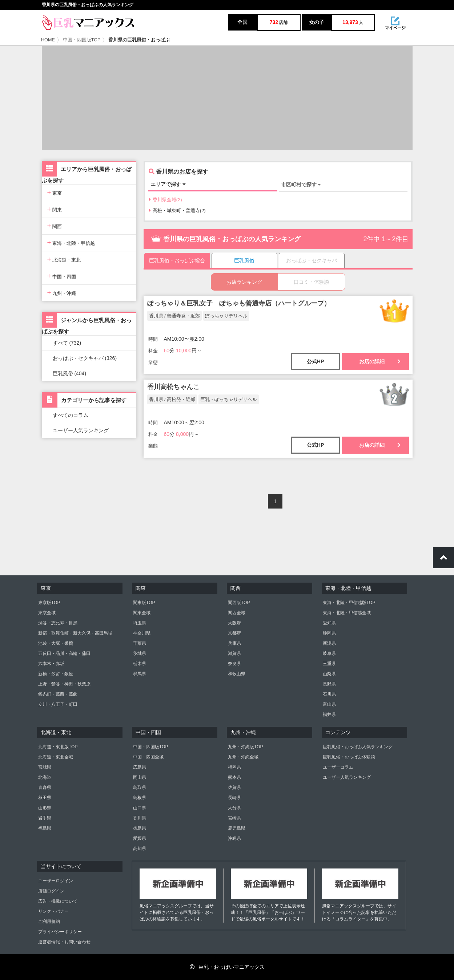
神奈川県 (142, 633)
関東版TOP (144, 603)
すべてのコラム (71, 415)
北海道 (45, 777)
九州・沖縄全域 (243, 757)
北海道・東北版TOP (58, 747)
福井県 (329, 714)
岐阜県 (329, 653)
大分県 (234, 808)
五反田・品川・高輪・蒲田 (64, 653)
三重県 (329, 664)
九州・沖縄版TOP (245, 747)
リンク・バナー (53, 911)
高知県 (140, 849)
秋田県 (45, 798)
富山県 (329, 704)
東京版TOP (49, 603)
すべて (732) (67, 343)
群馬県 (140, 674)
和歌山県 (237, 674)
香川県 (140, 818)
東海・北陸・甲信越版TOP (349, 603)
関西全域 (237, 613)
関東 (55, 209)
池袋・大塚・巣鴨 (56, 643)
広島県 (140, 767)
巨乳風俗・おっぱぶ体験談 (349, 757)
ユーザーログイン (56, 881)
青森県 (45, 787)
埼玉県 (140, 623)
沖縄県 (234, 838)
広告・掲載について (58, 901)
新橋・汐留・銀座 (56, 674)
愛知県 (329, 623)
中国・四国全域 (148, 757)
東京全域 (47, 613)
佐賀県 (234, 787)
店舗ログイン (51, 891)
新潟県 (329, 643)
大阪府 (234, 623)
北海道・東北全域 (56, 757)
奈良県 (234, 664)
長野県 (329, 684)
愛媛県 (140, 838)
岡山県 (140, 777)
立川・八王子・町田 (58, 704)
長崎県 (234, 798)
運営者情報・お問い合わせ (64, 942)
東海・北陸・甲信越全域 (347, 613)
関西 (55, 226)
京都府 (234, 633)
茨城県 (140, 653)
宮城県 (45, 767)
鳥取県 (140, 787)
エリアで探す (168, 184)
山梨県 (329, 674)
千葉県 (140, 643)
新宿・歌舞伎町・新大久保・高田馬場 (75, 633)
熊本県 (234, 777)
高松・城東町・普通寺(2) (177, 210)
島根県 (140, 798)
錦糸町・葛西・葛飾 (58, 694)
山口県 (140, 808)
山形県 (45, 808)
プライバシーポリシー (60, 932)
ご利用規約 (49, 922)
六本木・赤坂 (51, 664)
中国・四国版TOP (82, 40)
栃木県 (140, 664)
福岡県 (234, 767)
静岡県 (329, 633)
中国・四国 (62, 276)
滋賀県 (234, 653)
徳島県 (140, 828)
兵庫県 (234, 643)
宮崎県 (234, 818)
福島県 (45, 828)
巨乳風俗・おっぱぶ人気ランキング (358, 747)
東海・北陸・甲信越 (71, 242)
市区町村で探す (301, 185)
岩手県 (45, 818)
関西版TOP (239, 603)
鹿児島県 (237, 828)
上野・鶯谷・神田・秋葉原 (64, 684)
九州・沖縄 (62, 293)
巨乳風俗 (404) (70, 373)
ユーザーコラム (338, 767)
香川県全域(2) (166, 200)
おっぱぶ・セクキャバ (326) (85, 358)
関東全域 (142, 613)
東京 (55, 192)
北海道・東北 (64, 259)
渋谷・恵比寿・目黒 (58, 623)
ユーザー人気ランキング (81, 430)
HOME (48, 40)
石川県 (329, 694)
